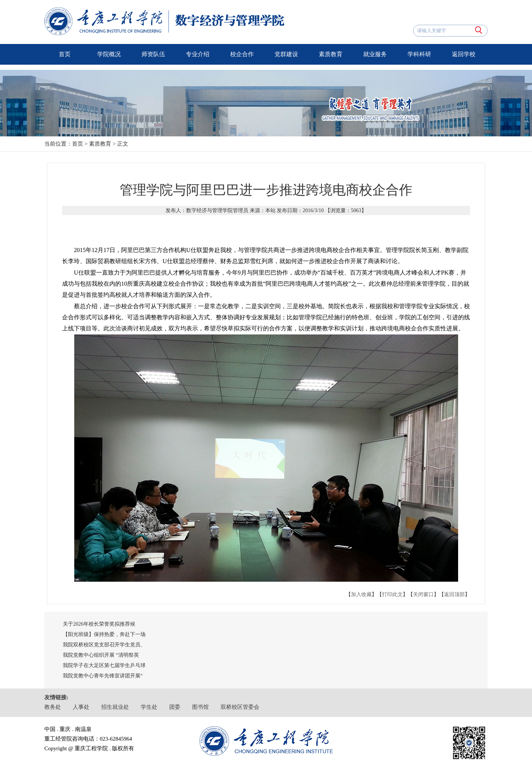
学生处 (149, 707)
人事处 (81, 707)
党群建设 (286, 54)
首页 (65, 54)
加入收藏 (361, 594)
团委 (175, 707)
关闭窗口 (423, 594)
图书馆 (200, 707)
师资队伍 (153, 54)
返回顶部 (454, 594)
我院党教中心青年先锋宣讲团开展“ (103, 676)
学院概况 (109, 54)
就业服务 (375, 54)
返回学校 (464, 54)
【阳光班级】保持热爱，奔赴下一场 (104, 634)
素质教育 (331, 54)
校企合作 (242, 54)
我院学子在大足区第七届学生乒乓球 (104, 665)
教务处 (53, 707)
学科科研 (419, 54)
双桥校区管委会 (240, 707)
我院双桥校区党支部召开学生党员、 (104, 645)
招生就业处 (115, 707)
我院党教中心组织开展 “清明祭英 (101, 655)
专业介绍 (198, 54)
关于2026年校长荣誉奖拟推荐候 (99, 624)
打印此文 (392, 594)
